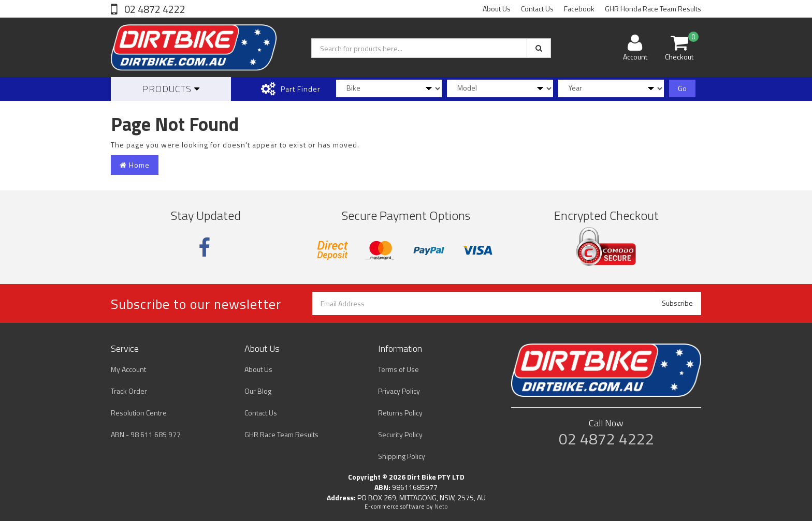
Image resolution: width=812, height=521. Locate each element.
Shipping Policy (402, 456)
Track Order (129, 391)
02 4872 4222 (154, 9)
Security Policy (400, 434)
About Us (497, 9)
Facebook (579, 9)
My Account (128, 369)
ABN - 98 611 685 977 (146, 434)
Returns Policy (400, 413)
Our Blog (258, 391)
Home (135, 165)
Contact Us (537, 9)
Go (682, 88)
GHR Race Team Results (281, 434)
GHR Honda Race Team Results (653, 9)
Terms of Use (398, 369)
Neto (441, 507)
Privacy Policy (399, 391)
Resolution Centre (139, 413)
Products (171, 89)
